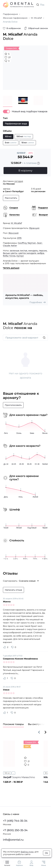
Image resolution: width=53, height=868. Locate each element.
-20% (30, 153)
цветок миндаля (27, 253)
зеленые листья (18, 251)
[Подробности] (38, 163)
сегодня (19, 181)
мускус (20, 256)
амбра (41, 253)
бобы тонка (9, 256)
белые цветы (10, 253)
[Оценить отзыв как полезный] (5, 647)
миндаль (33, 251)
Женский (13, 233)
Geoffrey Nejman (27, 243)
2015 (19, 238)
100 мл (7, 773)
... (13, 773)
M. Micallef (16, 223)
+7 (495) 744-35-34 (15, 821)
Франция (34, 228)
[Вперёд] (45, 732)
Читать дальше (11, 268)
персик (43, 251)
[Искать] (44, 338)
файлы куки (27, 852)
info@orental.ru (13, 840)
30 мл (47, 773)
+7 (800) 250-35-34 (15, 830)
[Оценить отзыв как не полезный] (12, 647)
